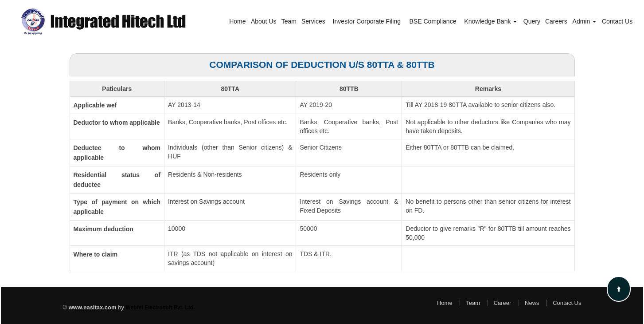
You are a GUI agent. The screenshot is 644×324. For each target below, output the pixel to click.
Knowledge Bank (490, 21)
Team (289, 21)
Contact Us (617, 21)
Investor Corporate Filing (367, 21)
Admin (585, 21)
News (532, 303)
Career (503, 303)
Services (313, 21)
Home (237, 21)
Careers (556, 21)
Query (532, 21)
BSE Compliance (433, 21)
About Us (264, 21)
